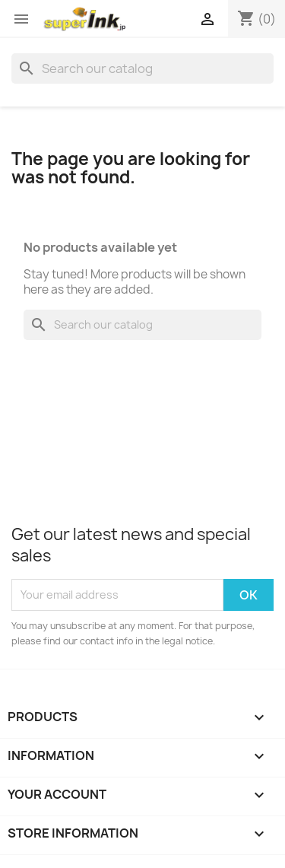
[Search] (142, 68)
